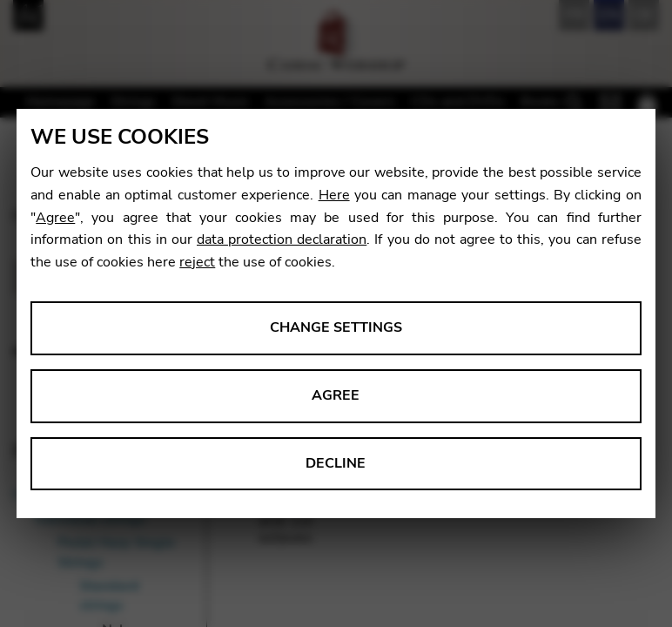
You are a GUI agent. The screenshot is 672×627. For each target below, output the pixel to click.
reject (197, 262)
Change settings (336, 327)
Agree (55, 218)
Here (334, 195)
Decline (336, 463)
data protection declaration (282, 239)
